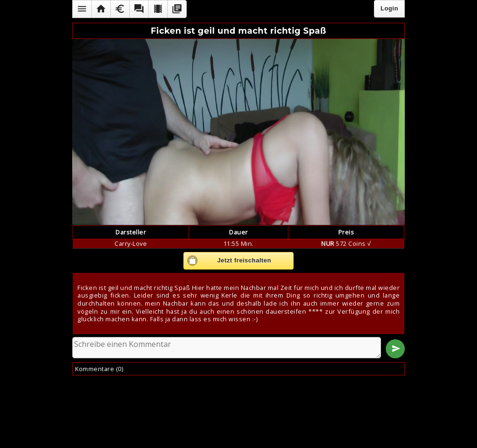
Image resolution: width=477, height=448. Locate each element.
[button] (82, 9)
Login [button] (389, 8)
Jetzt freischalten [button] (244, 260)
